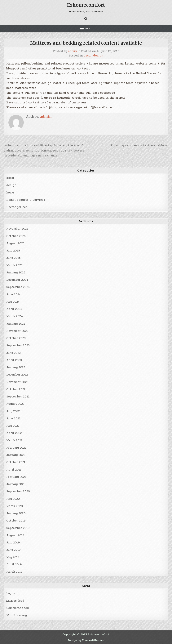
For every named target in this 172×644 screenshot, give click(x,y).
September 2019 (18, 528)
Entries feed (15, 601)
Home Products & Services (26, 200)
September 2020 (18, 491)
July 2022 (13, 411)
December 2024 (17, 280)
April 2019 (14, 564)
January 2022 (16, 455)
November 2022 (17, 382)
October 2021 (16, 462)
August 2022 (15, 404)
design (98, 56)
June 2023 (13, 353)
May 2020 (13, 499)
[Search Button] (86, 19)
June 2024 (14, 294)
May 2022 (13, 426)
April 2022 (14, 433)
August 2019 (15, 535)
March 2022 (14, 440)
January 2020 (16, 513)
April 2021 (14, 470)
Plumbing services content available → (139, 145)
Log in (11, 593)
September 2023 (18, 345)
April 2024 (14, 309)
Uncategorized (17, 207)
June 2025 (13, 258)
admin (72, 51)
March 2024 (15, 316)
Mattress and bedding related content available (86, 43)
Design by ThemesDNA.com (86, 640)
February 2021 (16, 477)
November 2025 (17, 229)
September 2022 (18, 397)
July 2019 (13, 542)
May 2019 (13, 557)
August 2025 (15, 243)
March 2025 (14, 265)
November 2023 (17, 331)
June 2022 (13, 418)
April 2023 (14, 360)
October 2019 (16, 521)
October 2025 (16, 236)
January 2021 (16, 484)
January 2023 (16, 367)
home (10, 193)
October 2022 (16, 389)
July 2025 (13, 251)
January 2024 (16, 324)
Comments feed (18, 608)
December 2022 (17, 375)
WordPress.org (17, 615)
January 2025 (16, 272)
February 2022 (16, 448)
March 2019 (14, 572)
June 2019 (13, 550)
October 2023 (16, 338)
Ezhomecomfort (86, 5)
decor (88, 56)
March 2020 (15, 506)
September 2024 (18, 287)
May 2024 (13, 302)
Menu (89, 28)
